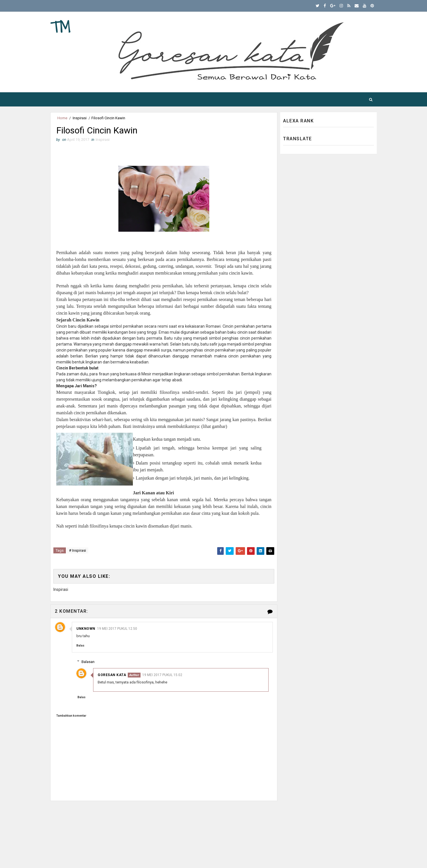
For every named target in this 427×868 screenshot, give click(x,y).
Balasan (88, 662)
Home (62, 118)
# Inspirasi (78, 550)
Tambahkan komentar (71, 716)
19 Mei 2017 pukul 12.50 (117, 629)
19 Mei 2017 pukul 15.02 (162, 675)
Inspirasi (80, 118)
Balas (80, 646)
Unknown (86, 629)
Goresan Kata (112, 675)
